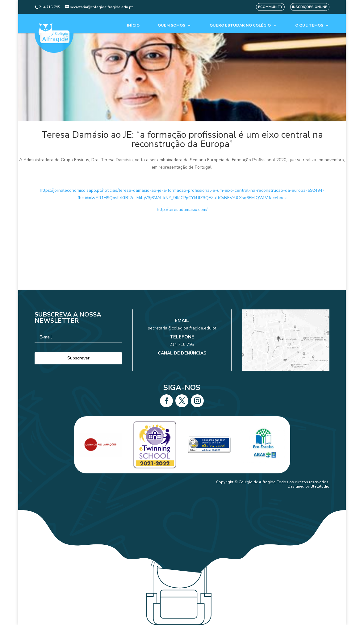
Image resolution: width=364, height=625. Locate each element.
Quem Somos (172, 25)
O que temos (309, 25)
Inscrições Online (310, 7)
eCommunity (270, 7)
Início (133, 25)
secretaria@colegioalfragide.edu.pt (182, 333)
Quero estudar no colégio (240, 25)
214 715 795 (182, 343)
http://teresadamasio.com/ (182, 210)
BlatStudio (320, 486)
